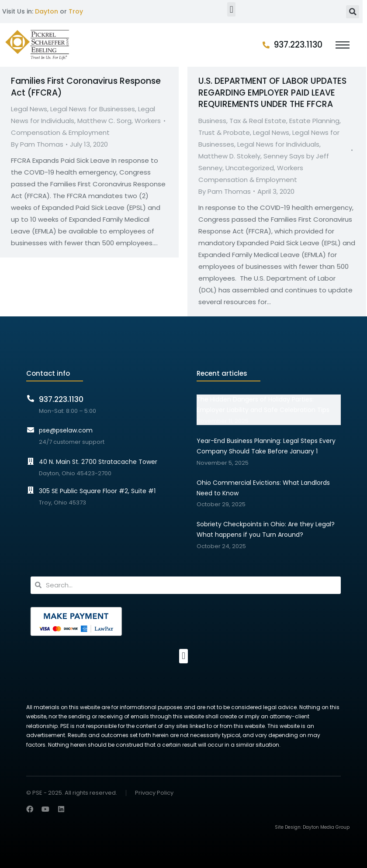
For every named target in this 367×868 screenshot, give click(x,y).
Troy (76, 11)
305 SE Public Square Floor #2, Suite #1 (97, 491)
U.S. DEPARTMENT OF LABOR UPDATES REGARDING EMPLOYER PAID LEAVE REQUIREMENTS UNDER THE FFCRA (272, 93)
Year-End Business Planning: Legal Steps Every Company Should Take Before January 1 (266, 446)
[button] (231, 9)
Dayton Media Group (326, 827)
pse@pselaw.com (66, 430)
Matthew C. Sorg (104, 121)
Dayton (47, 11)
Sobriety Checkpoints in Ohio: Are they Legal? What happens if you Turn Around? (266, 529)
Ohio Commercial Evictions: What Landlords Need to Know (263, 488)
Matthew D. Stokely (229, 156)
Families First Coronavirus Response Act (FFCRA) (86, 87)
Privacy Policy (154, 793)
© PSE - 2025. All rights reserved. (72, 793)
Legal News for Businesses (93, 109)
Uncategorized (250, 168)
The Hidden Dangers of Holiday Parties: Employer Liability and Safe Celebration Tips (263, 405)
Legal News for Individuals (278, 144)
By (37, 144)
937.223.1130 (298, 45)
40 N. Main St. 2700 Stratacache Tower (98, 462)
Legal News (29, 109)
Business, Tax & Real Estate (242, 121)
